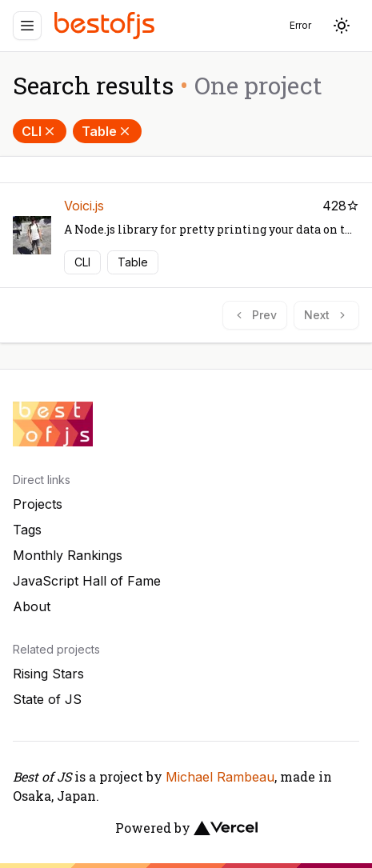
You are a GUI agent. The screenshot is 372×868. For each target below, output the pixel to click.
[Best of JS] (106, 25)
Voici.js (84, 206)
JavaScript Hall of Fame (87, 581)
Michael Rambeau (220, 777)
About (32, 606)
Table (107, 131)
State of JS (47, 699)
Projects (38, 504)
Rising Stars (48, 674)
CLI (40, 131)
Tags (27, 530)
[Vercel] (226, 828)
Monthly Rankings (68, 555)
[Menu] (27, 26)
